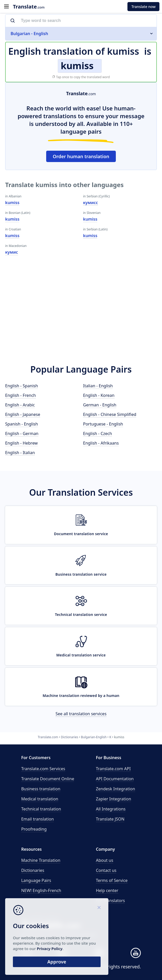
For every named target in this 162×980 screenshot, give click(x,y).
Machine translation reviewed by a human (81, 696)
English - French (21, 395)
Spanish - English (22, 424)
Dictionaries (33, 870)
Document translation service (81, 534)
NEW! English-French (41, 890)
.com (29, 7)
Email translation (37, 819)
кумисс (91, 203)
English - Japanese (23, 414)
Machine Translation (41, 860)
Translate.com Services (43, 769)
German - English (100, 405)
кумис (12, 252)
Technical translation (41, 809)
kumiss (12, 203)
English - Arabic (20, 405)
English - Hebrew (21, 443)
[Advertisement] (81, 312)
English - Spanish (22, 386)
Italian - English (98, 386)
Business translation (41, 789)
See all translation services (81, 714)
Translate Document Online (48, 779)
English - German (22, 433)
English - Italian (20, 453)
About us (105, 860)
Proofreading (34, 829)
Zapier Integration (114, 799)
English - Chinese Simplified (110, 414)
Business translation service (81, 574)
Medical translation (40, 799)
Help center (107, 890)
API (113, 769)
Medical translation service (81, 655)
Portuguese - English (103, 424)
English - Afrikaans (101, 443)
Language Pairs (36, 880)
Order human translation (81, 156)
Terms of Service (112, 880)
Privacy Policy (50, 949)
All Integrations (111, 809)
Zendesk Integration (116, 789)
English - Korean (99, 395)
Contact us (106, 870)
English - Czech (98, 433)
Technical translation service (81, 614)
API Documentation (115, 779)
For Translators (111, 901)
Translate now (143, 7)
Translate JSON (110, 819)
